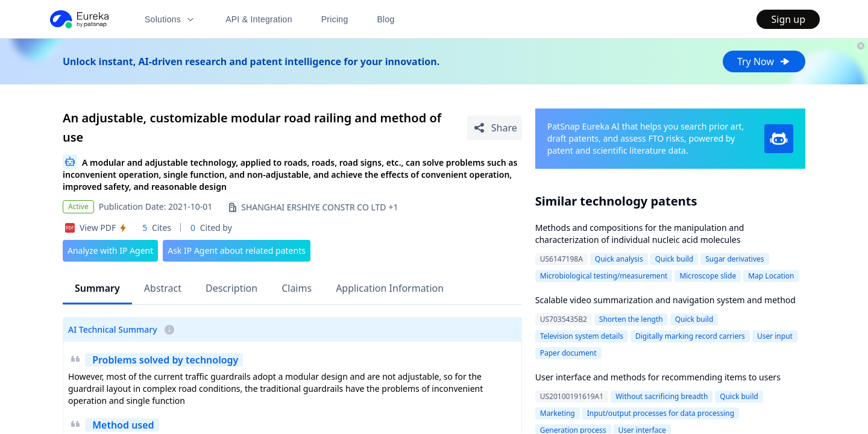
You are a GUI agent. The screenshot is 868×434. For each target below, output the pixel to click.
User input (775, 336)
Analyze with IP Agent (110, 250)
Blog (386, 19)
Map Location (771, 276)
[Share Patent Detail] (495, 128)
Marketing (558, 413)
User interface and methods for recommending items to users (658, 377)
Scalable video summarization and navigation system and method (665, 300)
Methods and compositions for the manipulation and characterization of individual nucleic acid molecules (640, 234)
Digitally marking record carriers (690, 336)
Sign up (788, 19)
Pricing (335, 19)
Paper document (568, 353)
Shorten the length (631, 319)
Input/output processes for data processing (661, 413)
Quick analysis (619, 259)
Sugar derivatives (734, 259)
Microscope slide (708, 276)
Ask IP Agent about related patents (237, 250)
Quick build (675, 259)
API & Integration (259, 19)
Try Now (764, 61)
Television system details (582, 336)
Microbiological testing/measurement (604, 276)
